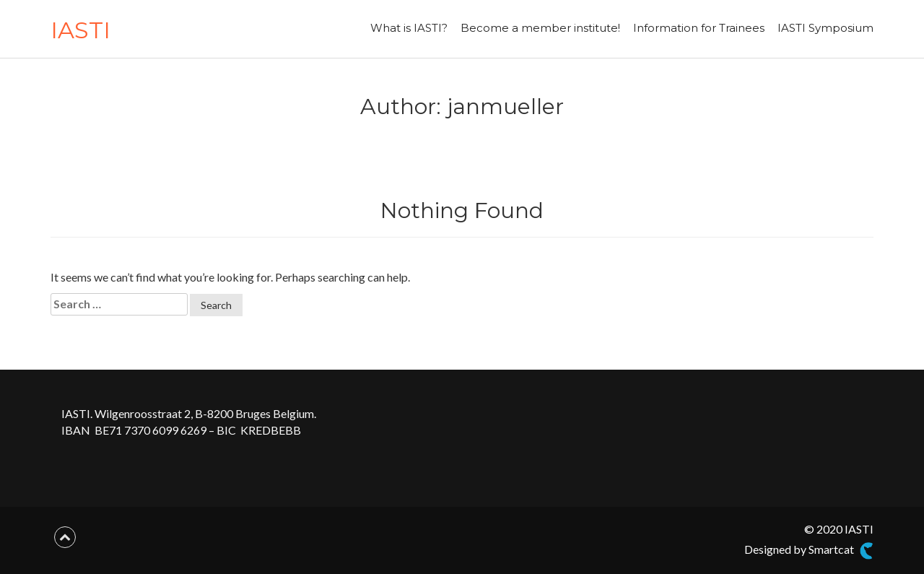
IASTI (80, 30)
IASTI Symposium (825, 28)
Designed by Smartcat (809, 551)
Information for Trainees (699, 28)
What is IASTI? (409, 28)
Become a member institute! (540, 28)
